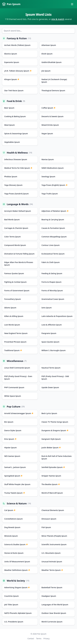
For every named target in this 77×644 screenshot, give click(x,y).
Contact (31, 638)
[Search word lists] (38, 31)
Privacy (47, 638)
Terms (39, 638)
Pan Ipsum (11, 4)
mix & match (58, 19)
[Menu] (72, 4)
